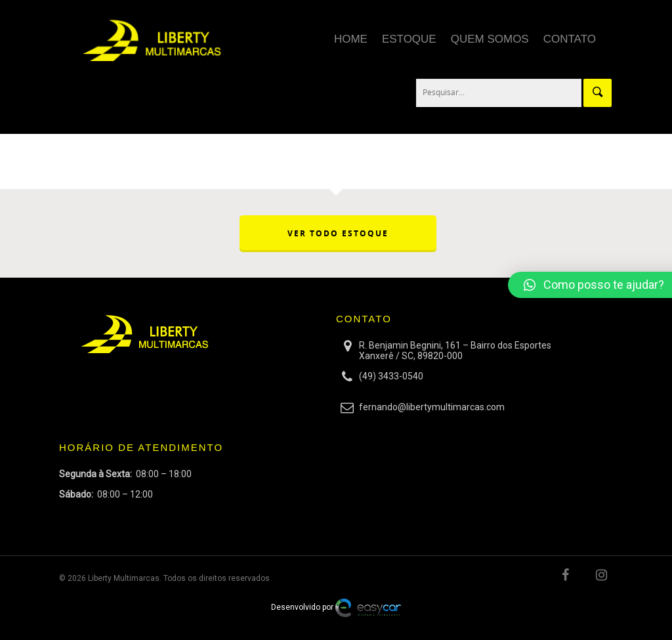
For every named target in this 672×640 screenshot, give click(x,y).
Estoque (409, 39)
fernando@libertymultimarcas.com (432, 407)
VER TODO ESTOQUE (338, 233)
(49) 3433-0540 (391, 376)
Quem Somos (490, 39)
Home (351, 39)
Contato (570, 39)
